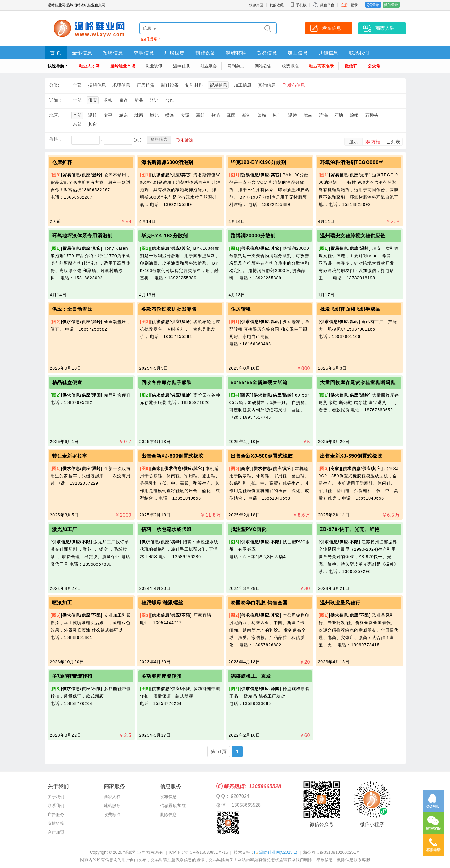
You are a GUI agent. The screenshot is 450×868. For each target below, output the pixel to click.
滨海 (323, 115)
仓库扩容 (62, 162)
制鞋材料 (236, 53)
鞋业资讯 (154, 66)
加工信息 (298, 53)
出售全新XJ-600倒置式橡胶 (173, 456)
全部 (77, 85)
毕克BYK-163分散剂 (165, 236)
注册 (344, 5)
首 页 (56, 53)
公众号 (374, 66)
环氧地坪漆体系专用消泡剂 (82, 236)
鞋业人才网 (89, 66)
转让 (154, 100)
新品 (139, 100)
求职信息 (144, 53)
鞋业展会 (209, 66)
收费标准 (290, 66)
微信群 (351, 66)
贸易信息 (267, 53)
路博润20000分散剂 (253, 236)
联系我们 (359, 53)
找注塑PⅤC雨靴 (249, 529)
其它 (93, 124)
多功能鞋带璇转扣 (72, 676)
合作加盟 (56, 832)
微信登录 (391, 5)
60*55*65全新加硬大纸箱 (259, 383)
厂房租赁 (175, 53)
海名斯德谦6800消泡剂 (167, 162)
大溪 (185, 115)
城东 (123, 115)
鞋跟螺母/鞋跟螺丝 (162, 603)
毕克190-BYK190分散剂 (259, 162)
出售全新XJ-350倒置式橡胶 (351, 456)
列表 (396, 142)
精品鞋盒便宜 (67, 383)
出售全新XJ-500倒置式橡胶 (262, 456)
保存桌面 (256, 5)
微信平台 (327, 5)
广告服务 (56, 814)
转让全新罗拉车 (70, 456)
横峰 (170, 115)
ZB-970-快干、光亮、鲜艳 (350, 529)
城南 (308, 115)
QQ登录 (373, 5)
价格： (56, 139)
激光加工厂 (65, 529)
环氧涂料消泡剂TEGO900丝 (352, 162)
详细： (56, 100)
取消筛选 (185, 140)
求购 (108, 100)
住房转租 (241, 309)
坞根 (354, 115)
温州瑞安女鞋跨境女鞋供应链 (353, 236)
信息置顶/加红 (173, 806)
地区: (54, 115)
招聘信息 (113, 53)
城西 (139, 115)
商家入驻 (112, 797)
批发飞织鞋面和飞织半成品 (350, 309)
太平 (108, 115)
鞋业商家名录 (322, 66)
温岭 (93, 115)
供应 (93, 100)
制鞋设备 (205, 53)
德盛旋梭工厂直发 (251, 676)
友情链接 (56, 823)
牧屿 (216, 115)
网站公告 (263, 66)
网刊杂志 (236, 66)
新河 (246, 115)
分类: (54, 85)
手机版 (298, 5)
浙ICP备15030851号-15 (206, 852)
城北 (154, 115)
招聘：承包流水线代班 (167, 529)
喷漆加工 (62, 603)
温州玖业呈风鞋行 (340, 603)
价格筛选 (159, 139)
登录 (354, 5)
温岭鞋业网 (276, 852)
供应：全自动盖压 (72, 309)
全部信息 (82, 53)
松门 (277, 115)
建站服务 (112, 806)
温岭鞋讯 (181, 66)
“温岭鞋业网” (135, 852)
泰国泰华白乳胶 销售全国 (259, 603)
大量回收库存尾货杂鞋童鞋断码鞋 (358, 383)
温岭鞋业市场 (123, 66)
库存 (123, 100)
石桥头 (372, 115)
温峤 (293, 115)
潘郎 (200, 115)
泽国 (231, 115)
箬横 (262, 115)
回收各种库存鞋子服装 (167, 383)
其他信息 (328, 53)
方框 (376, 142)
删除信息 (168, 814)
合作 (170, 100)
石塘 (339, 115)
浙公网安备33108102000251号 (332, 852)
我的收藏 (277, 5)
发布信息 (296, 85)
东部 (77, 124)
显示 (354, 142)
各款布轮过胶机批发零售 (169, 309)
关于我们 (56, 797)
